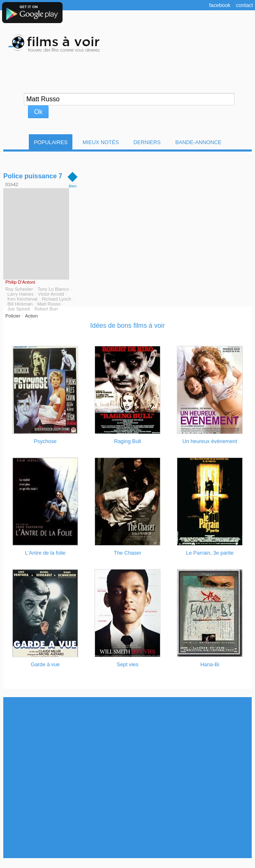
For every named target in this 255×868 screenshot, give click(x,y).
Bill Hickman (20, 304)
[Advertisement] (78, 778)
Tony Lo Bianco (53, 289)
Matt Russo (49, 304)
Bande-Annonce (198, 142)
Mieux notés (101, 142)
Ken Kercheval (22, 299)
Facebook (220, 5)
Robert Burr (46, 309)
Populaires (51, 142)
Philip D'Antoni (20, 282)
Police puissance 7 (33, 176)
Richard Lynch (57, 299)
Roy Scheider (19, 289)
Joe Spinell (19, 309)
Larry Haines (20, 294)
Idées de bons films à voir (127, 325)
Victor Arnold (51, 294)
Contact (245, 5)
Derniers (147, 142)
